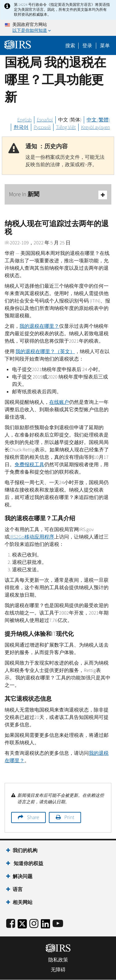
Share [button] (33, 817)
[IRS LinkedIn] (45, 926)
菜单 (105, 46)
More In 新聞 (58, 195)
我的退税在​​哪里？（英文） (45, 352)
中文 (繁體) (98, 120)
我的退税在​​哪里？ (39, 326)
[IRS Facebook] (11, 924)
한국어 (21, 127)
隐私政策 (58, 960)
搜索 (70, 46)
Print (69, 817)
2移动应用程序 (32, 537)
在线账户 (59, 402)
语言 (18, 889)
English (24, 120)
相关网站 (23, 902)
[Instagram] (34, 924)
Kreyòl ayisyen (95, 127)
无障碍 (58, 970)
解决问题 (23, 877)
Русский (42, 127)
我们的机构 (25, 851)
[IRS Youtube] (58, 924)
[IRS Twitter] (22, 926)
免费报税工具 (29, 465)
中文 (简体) (70, 120)
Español (45, 120)
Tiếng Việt (66, 127)
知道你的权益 (28, 864)
